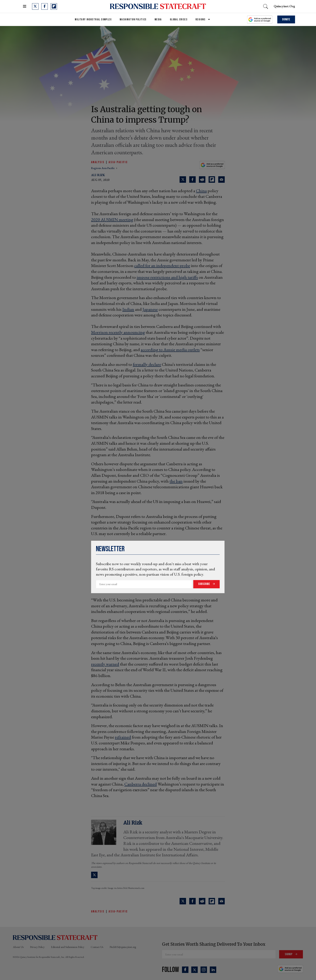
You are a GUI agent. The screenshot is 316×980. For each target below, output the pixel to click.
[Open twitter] (35, 6)
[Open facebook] (45, 6)
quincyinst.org (284, 6)
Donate (286, 19)
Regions (201, 19)
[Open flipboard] (54, 6)
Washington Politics (133, 19)
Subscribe (204, 584)
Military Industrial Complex (93, 19)
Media (158, 19)
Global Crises (179, 19)
